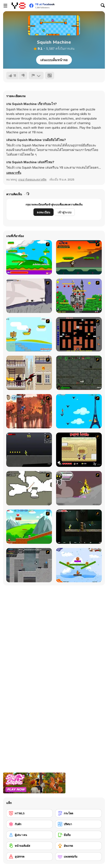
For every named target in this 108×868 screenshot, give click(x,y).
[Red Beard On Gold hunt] (29, 334)
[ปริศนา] (79, 824)
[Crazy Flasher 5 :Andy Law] (79, 527)
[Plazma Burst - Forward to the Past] (29, 565)
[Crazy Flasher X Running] (29, 450)
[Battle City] (79, 334)
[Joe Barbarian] (79, 257)
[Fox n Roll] (79, 565)
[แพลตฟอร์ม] (79, 857)
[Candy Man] (29, 257)
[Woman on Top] (79, 411)
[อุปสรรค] (29, 857)
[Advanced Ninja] (29, 488)
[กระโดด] (79, 813)
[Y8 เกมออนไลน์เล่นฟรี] (19, 6)
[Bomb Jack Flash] (79, 296)
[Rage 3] (79, 488)
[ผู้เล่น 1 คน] (29, 835)
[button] (14, 173)
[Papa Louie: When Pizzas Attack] (79, 450)
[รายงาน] (36, 75)
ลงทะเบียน (44, 212)
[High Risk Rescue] (29, 373)
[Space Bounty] (79, 373)
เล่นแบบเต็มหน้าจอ (54, 60)
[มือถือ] (79, 835)
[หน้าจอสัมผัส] (29, 846)
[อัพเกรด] (79, 846)
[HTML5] (29, 813)
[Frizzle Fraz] (29, 527)
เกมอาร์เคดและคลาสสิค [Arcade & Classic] (32, 179)
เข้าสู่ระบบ (65, 212)
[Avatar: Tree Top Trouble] (29, 411)
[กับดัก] (29, 824)
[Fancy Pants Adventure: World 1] (29, 296)
